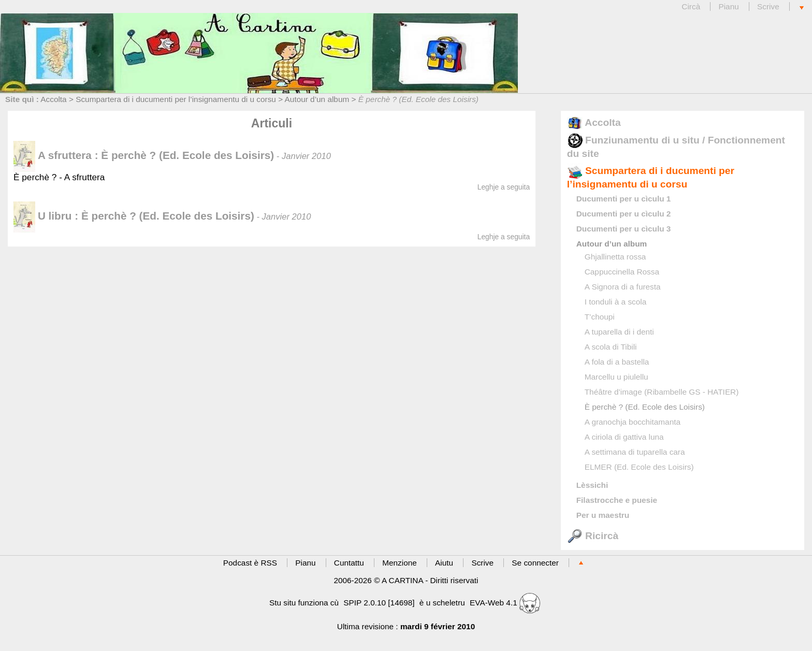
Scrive (768, 6)
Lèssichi (592, 485)
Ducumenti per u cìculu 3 (624, 229)
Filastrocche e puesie (617, 500)
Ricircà (593, 536)
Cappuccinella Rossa (622, 272)
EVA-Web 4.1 (505, 603)
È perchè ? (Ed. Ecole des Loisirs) (645, 407)
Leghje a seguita (504, 187)
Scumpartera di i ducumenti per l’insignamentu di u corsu (176, 99)
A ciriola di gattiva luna (624, 437)
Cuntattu (349, 563)
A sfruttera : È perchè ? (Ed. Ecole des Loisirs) (144, 155)
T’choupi (600, 317)
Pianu (728, 6)
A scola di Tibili (611, 347)
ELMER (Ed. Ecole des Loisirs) (639, 467)
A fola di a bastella (617, 362)
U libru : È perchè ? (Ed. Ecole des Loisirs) (134, 216)
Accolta (53, 99)
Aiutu (444, 563)
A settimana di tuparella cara (635, 452)
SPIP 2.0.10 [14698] (379, 603)
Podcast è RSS (250, 563)
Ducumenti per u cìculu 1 (624, 199)
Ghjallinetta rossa (615, 257)
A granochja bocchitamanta (633, 422)
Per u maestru (603, 515)
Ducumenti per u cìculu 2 (624, 214)
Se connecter (535, 563)
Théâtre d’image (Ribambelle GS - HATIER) (662, 392)
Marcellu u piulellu (617, 377)
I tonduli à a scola (616, 302)
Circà (692, 6)
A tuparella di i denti (619, 332)
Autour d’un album (317, 99)
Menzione (400, 563)
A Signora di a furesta (623, 287)
